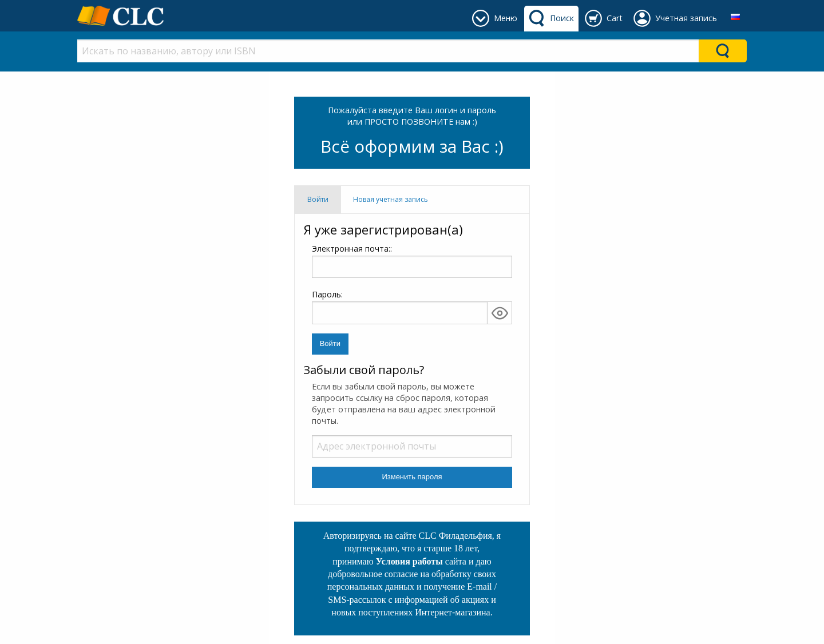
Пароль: (327, 294)
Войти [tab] (318, 199)
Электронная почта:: (412, 261)
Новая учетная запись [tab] (391, 199)
